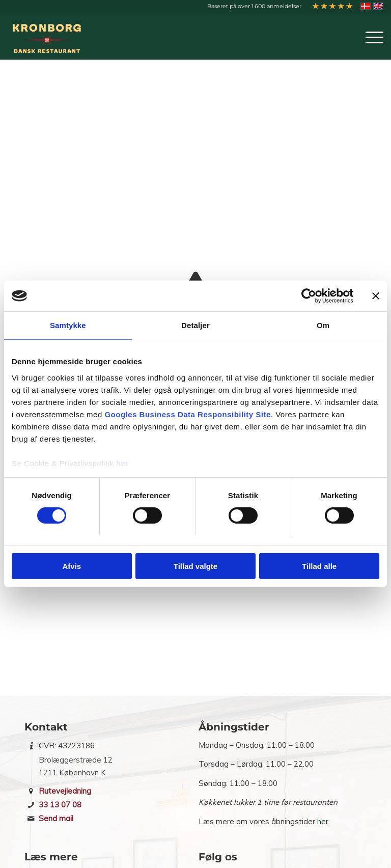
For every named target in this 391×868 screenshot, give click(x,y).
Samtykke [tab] (68, 325)
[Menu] (369, 37)
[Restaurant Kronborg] (49, 37)
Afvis (72, 566)
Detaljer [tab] (195, 325)
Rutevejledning (65, 791)
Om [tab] (323, 325)
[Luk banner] (376, 296)
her (122, 463)
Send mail (56, 818)
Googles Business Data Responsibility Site (187, 414)
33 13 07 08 (60, 805)
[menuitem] (255, 6)
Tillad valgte (195, 566)
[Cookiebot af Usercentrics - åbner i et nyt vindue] (309, 296)
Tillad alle (319, 566)
